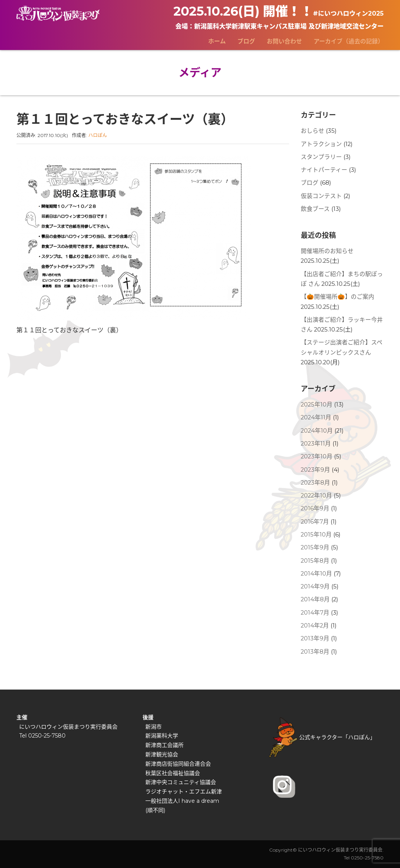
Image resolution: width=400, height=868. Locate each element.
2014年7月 (315, 613)
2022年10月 (316, 495)
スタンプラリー (321, 157)
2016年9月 (315, 508)
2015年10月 (316, 535)
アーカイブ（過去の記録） (349, 41)
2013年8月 (315, 652)
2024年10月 (317, 431)
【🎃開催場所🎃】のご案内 (337, 297)
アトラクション (321, 144)
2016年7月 (315, 522)
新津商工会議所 (164, 745)
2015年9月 (315, 547)
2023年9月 (315, 470)
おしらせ (312, 131)
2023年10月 (317, 456)
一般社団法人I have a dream (182, 801)
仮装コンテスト (321, 196)
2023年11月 (316, 444)
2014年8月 (315, 599)
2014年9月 (315, 586)
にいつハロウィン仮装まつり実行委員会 (68, 727)
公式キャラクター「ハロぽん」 (322, 737)
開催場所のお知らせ (327, 251)
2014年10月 (316, 574)
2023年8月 (315, 483)
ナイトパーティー (324, 170)
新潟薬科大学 (162, 736)
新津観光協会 (162, 754)
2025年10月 (317, 405)
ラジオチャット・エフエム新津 (184, 791)
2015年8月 (315, 561)
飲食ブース (315, 209)
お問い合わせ (284, 41)
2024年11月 (316, 417)
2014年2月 (315, 626)
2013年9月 (315, 638)
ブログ (246, 41)
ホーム (217, 41)
